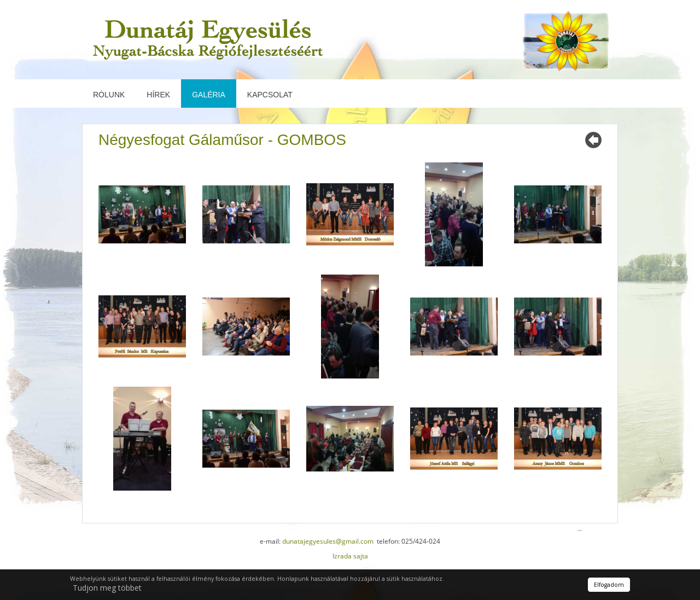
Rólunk (109, 95)
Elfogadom (609, 585)
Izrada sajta (350, 556)
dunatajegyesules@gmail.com (328, 541)
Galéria (209, 95)
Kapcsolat (270, 95)
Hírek (158, 95)
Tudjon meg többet (107, 588)
